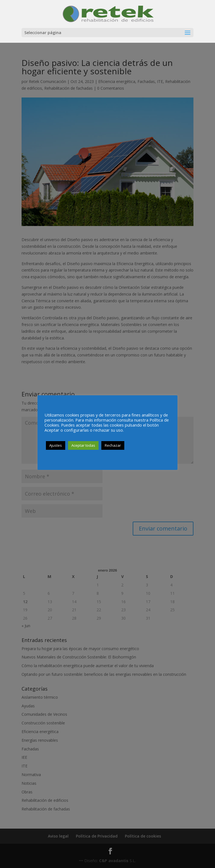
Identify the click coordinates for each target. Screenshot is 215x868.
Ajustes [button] (56, 445)
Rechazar (113, 445)
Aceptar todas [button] (83, 445)
